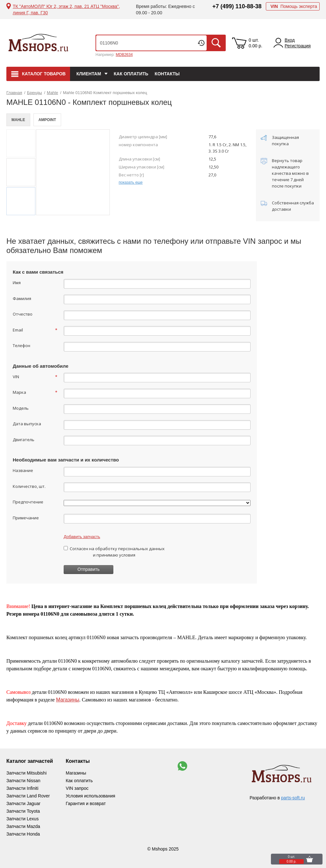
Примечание (26, 518)
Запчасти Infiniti (22, 788)
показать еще (131, 182)
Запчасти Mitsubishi (26, 773)
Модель (21, 408)
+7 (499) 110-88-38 (237, 6)
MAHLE (18, 120)
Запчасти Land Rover (28, 796)
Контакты (167, 74)
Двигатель (24, 440)
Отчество (23, 314)
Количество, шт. (29, 486)
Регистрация (298, 46)
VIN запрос (77, 788)
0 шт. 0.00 (255, 43)
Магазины (68, 700)
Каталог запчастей (30, 761)
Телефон (21, 345)
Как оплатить (131, 74)
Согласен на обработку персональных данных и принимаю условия (114, 552)
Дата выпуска (27, 424)
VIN (35, 377)
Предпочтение (28, 502)
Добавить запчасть (82, 537)
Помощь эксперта (294, 6)
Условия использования (90, 796)
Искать (216, 43)
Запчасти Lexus (22, 819)
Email (35, 330)
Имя (17, 283)
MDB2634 (124, 55)
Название (23, 470)
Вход (290, 40)
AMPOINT (47, 120)
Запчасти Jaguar (23, 803)
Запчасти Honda (23, 834)
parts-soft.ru (293, 798)
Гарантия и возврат (86, 803)
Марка (35, 392)
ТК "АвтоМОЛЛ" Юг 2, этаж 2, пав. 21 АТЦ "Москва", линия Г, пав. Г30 (66, 10)
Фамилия (22, 298)
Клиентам (89, 74)
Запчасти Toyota (23, 811)
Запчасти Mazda (23, 826)
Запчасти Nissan (23, 781)
